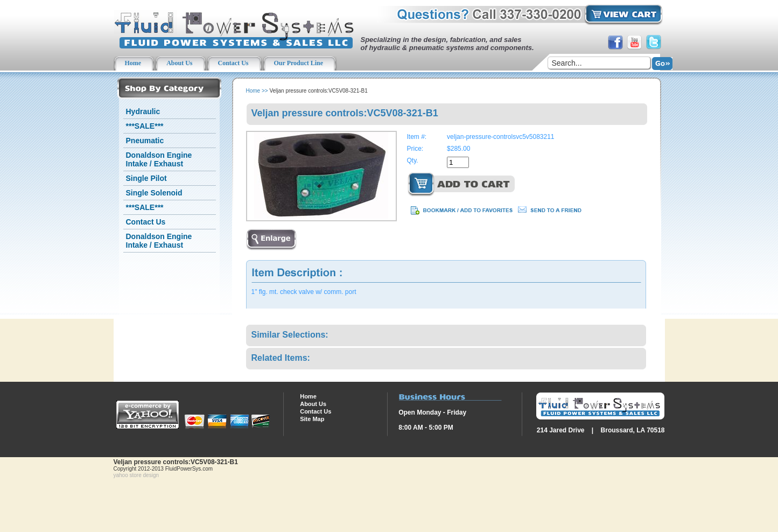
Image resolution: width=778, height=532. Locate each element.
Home (253, 91)
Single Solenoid (154, 193)
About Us (313, 404)
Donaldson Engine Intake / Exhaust (159, 159)
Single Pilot (146, 178)
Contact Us (146, 222)
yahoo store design (136, 475)
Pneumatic (145, 141)
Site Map (312, 419)
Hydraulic (143, 111)
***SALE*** (145, 126)
